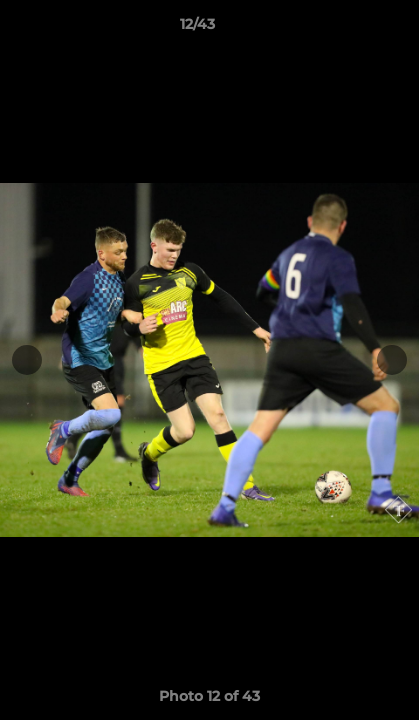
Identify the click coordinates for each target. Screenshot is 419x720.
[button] (347, 29)
